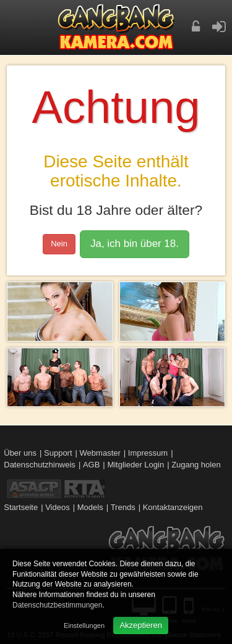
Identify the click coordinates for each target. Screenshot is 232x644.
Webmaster (100, 453)
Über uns (20, 453)
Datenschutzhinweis (40, 465)
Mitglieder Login (135, 465)
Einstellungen (84, 625)
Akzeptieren (141, 625)
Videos (58, 507)
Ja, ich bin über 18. (135, 244)
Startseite (21, 507)
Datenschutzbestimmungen (57, 605)
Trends (123, 507)
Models (90, 507)
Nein (59, 244)
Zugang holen (196, 465)
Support (58, 453)
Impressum (148, 453)
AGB (91, 465)
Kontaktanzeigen (173, 507)
